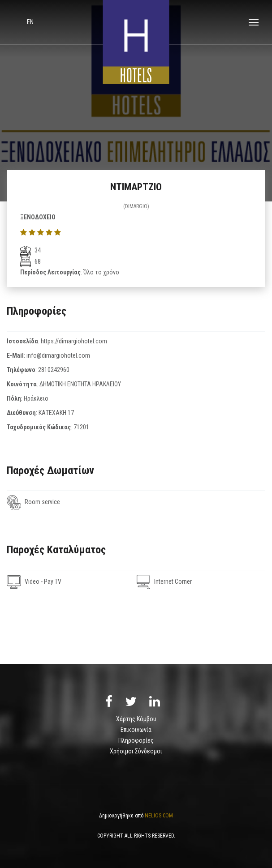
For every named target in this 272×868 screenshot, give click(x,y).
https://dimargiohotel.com (74, 341)
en (30, 22)
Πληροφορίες (136, 740)
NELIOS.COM (159, 816)
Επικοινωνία (136, 730)
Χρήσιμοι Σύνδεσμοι (136, 751)
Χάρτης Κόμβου (136, 719)
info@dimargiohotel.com (58, 355)
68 (30, 261)
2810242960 (54, 370)
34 (30, 250)
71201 (81, 427)
